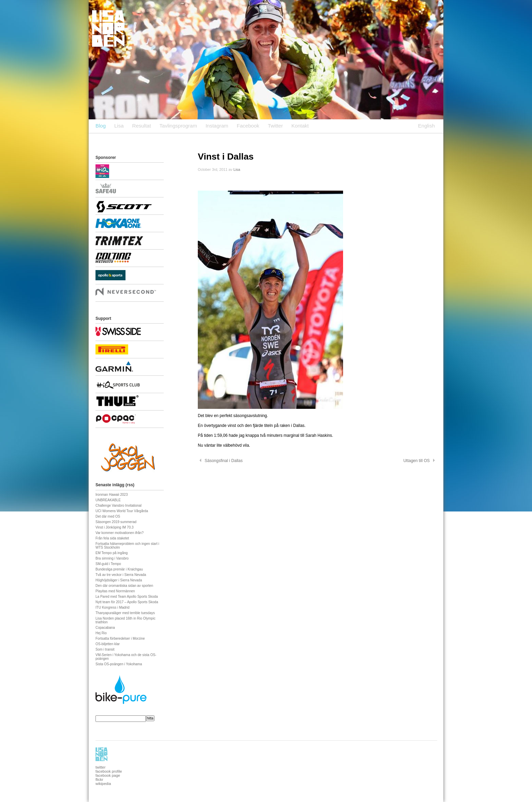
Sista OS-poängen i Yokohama (119, 664)
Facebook (248, 126)
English (426, 126)
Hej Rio (101, 633)
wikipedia (103, 784)
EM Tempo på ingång (112, 553)
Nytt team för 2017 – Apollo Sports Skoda (127, 602)
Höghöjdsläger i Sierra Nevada (119, 580)
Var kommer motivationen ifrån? (120, 533)
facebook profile (109, 771)
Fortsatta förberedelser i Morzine (120, 638)
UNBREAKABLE (108, 500)
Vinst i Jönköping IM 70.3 (115, 527)
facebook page (108, 775)
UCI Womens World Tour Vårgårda (122, 511)
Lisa (119, 126)
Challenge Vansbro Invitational (119, 506)
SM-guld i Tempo (108, 564)
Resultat (142, 126)
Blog (101, 126)
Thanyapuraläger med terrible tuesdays (125, 613)
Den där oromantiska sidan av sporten (124, 586)
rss (130, 485)
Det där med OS (108, 516)
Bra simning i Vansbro (112, 558)
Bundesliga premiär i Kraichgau (119, 569)
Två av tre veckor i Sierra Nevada (121, 575)
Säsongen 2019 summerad (116, 522)
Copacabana (105, 628)
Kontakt (300, 126)
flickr (99, 779)
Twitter (275, 126)
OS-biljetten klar (108, 644)
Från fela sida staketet (112, 538)
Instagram (217, 126)
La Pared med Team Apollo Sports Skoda (127, 597)
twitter (100, 767)
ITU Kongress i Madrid (112, 607)
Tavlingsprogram (178, 126)
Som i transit (105, 649)
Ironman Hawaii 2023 (112, 495)
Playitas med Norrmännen (115, 591)
